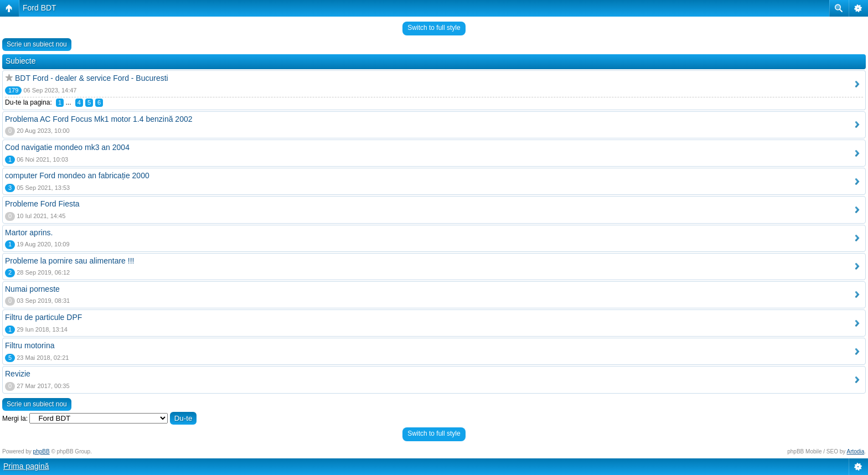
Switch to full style (434, 28)
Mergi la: (15, 419)
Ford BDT (40, 8)
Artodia (856, 451)
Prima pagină (26, 466)
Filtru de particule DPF (43, 317)
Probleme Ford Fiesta (42, 204)
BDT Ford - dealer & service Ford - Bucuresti (92, 78)
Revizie (18, 374)
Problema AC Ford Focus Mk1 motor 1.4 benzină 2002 (99, 119)
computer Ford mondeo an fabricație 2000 (77, 175)
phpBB (42, 451)
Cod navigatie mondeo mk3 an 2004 (67, 147)
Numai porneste (32, 289)
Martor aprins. (29, 233)
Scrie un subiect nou (37, 44)
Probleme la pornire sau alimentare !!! (69, 261)
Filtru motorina (30, 345)
